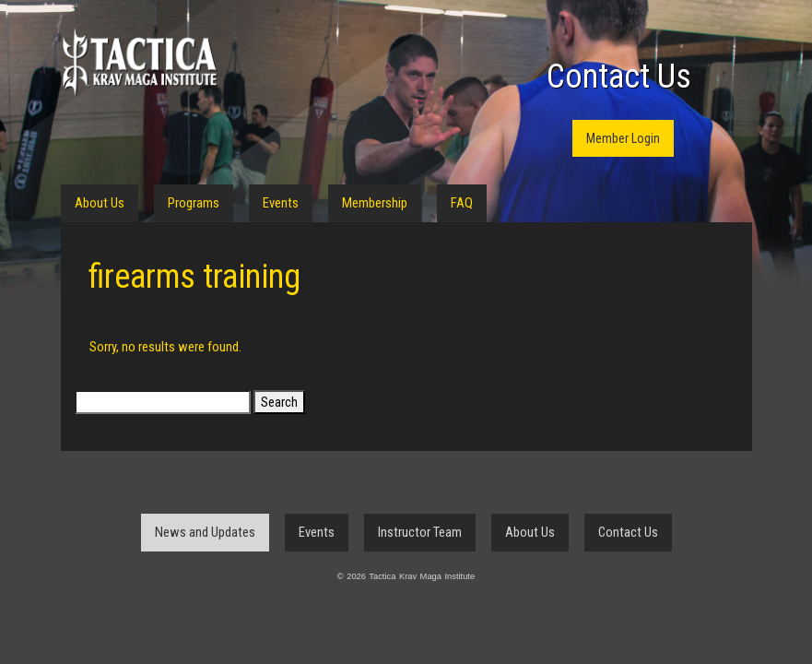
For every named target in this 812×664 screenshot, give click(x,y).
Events (281, 203)
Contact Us (619, 77)
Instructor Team (420, 532)
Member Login (623, 138)
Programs (194, 203)
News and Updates (205, 532)
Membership (375, 203)
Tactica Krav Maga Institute (139, 62)
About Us (100, 203)
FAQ (462, 203)
